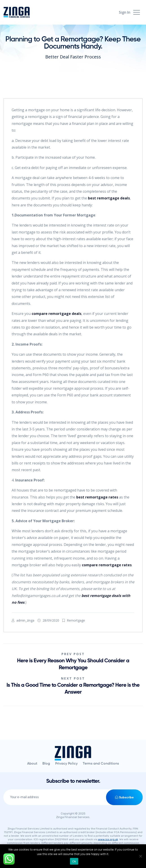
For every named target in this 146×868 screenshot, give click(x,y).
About (32, 764)
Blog (46, 764)
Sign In (125, 12)
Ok (74, 861)
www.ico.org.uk (108, 839)
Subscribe (124, 797)
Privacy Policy (66, 764)
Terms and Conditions (101, 764)
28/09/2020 (51, 620)
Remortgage (76, 620)
